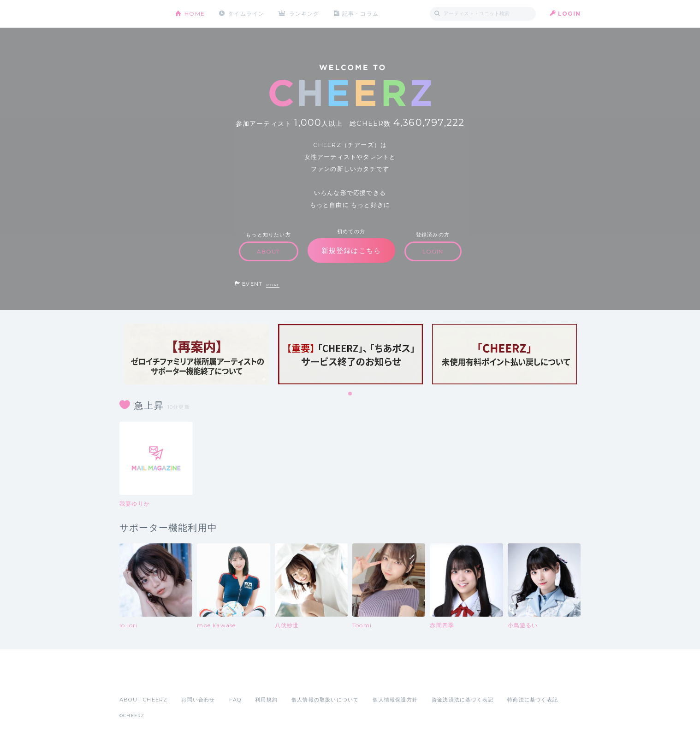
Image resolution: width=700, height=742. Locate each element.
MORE (273, 285)
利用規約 (266, 700)
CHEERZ (140, 14)
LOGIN (569, 14)
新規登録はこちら (351, 250)
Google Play (190, 679)
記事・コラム (360, 14)
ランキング (304, 14)
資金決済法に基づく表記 (463, 700)
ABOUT (269, 251)
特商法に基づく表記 (533, 700)
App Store (141, 679)
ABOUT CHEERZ (143, 700)
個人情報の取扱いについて (325, 700)
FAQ (235, 700)
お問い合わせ (198, 700)
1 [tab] (350, 394)
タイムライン (246, 14)
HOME (195, 14)
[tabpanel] (196, 354)
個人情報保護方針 (395, 700)
